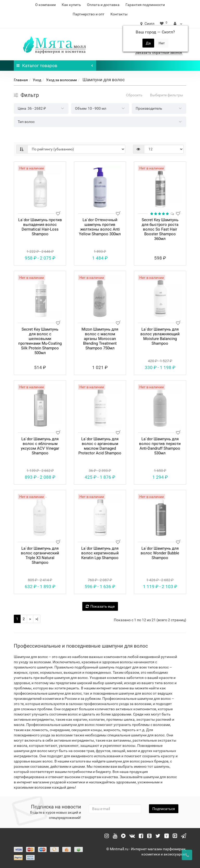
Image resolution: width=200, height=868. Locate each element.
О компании (45, 5)
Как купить (71, 5)
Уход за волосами (61, 80)
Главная (21, 80)
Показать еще (100, 606)
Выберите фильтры (167, 95)
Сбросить (134, 95)
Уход (37, 80)
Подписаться (164, 809)
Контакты (119, 14)
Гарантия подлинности (145, 5)
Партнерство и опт (89, 14)
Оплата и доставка (103, 5)
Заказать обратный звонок (159, 52)
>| (37, 619)
